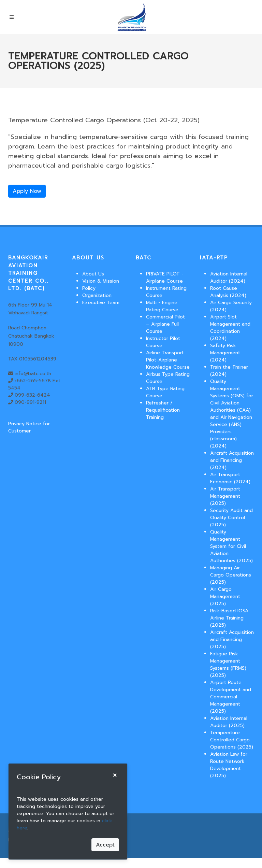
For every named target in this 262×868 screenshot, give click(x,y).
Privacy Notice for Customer (29, 427)
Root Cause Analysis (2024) (228, 292)
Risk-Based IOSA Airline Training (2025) (229, 618)
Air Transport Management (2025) (225, 496)
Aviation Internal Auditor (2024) (229, 278)
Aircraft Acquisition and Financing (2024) (232, 460)
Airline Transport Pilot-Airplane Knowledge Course (168, 360)
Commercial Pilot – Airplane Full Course (165, 324)
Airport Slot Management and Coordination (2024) (230, 328)
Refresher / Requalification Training (163, 410)
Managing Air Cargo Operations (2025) (231, 575)
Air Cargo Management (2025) (225, 596)
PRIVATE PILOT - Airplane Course (165, 278)
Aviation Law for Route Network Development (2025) (229, 765)
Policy (89, 288)
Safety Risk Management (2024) (225, 353)
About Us (93, 274)
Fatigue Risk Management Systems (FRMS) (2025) (228, 665)
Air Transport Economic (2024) (230, 478)
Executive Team (101, 303)
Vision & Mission (101, 281)
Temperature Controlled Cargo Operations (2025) (232, 740)
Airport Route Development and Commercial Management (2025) (231, 697)
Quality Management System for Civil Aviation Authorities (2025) (231, 546)
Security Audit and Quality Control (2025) (231, 518)
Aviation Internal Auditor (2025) (229, 722)
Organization (97, 295)
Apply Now (27, 191)
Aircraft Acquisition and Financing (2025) (232, 639)
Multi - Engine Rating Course (162, 306)
